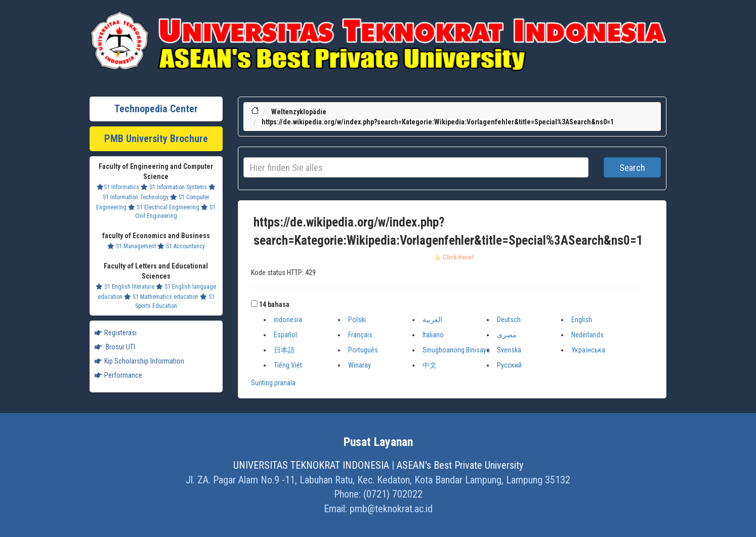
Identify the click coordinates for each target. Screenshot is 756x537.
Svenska (509, 350)
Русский (509, 365)
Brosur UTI (115, 347)
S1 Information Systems (174, 187)
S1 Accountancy (181, 246)
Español (285, 335)
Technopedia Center (156, 109)
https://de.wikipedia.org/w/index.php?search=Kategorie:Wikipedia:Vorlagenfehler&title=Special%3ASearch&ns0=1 (438, 122)
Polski (357, 320)
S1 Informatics (118, 187)
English (582, 320)
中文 (430, 365)
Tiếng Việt (288, 365)
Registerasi (116, 333)
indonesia (288, 320)
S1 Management (132, 246)
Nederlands (587, 335)
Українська (588, 350)
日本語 (284, 350)
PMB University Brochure (156, 139)
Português (363, 350)
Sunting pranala (273, 383)
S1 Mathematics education (161, 297)
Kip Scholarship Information (139, 361)
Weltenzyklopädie (299, 112)
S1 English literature (125, 287)
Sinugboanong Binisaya (456, 350)
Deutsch (509, 320)
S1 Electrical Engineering (164, 207)
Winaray (360, 365)
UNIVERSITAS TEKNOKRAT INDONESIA (311, 465)
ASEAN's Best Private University (460, 465)
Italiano (433, 335)
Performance (118, 375)
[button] (254, 304)
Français (360, 335)
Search (632, 168)
